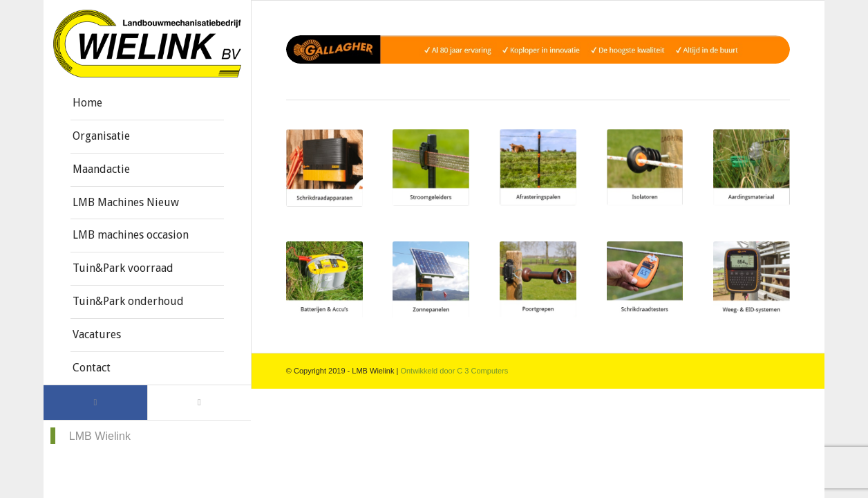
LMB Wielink (100, 436)
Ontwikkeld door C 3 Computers (454, 371)
